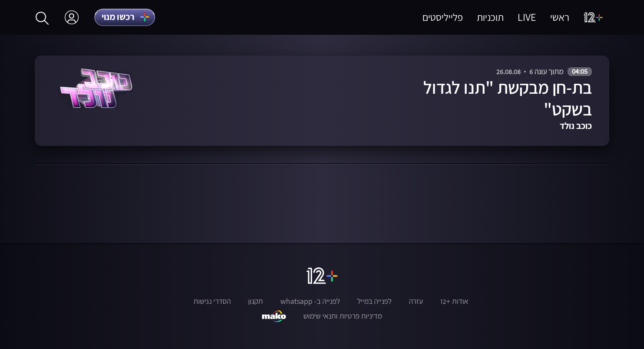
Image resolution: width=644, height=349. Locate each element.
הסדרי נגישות (212, 301)
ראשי (560, 17)
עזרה (416, 301)
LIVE (527, 17)
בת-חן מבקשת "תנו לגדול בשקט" (508, 98)
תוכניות (490, 17)
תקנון (256, 301)
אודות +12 (454, 301)
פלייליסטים (443, 17)
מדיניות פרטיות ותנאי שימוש (343, 316)
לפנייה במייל (374, 301)
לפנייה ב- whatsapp (310, 301)
